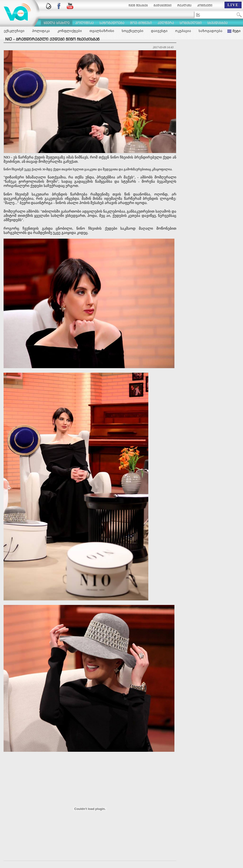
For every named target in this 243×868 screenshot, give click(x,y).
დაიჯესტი (159, 31)
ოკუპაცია (183, 31)
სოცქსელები (133, 31)
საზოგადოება (210, 31)
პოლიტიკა (41, 31)
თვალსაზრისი (102, 31)
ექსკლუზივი (14, 31)
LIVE (233, 5)
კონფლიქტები (70, 31)
